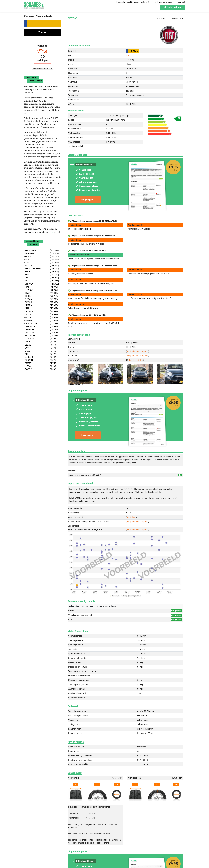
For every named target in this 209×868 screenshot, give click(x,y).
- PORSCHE (41, 330)
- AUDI (41, 275)
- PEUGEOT (41, 253)
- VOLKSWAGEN (41, 250)
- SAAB (40, 351)
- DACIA (41, 314)
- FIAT (41, 287)
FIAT (128, 55)
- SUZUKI (41, 302)
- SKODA (41, 296)
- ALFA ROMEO (41, 336)
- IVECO (40, 366)
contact (182, 2)
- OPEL (41, 263)
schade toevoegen (164, 2)
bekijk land (131, 517)
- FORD (41, 259)
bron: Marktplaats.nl (75, 385)
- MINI (41, 308)
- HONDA (41, 320)
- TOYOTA (41, 266)
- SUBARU (40, 360)
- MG (40, 354)
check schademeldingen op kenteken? (132, 2)
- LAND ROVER (41, 324)
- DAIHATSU (40, 339)
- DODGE (40, 369)
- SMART (40, 363)
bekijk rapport (88, 199)
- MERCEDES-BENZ (41, 269)
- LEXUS (40, 345)
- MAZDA (41, 305)
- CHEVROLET (41, 327)
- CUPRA (40, 348)
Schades (34, 5)
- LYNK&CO (41, 333)
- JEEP (40, 342)
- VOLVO (41, 278)
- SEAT (41, 293)
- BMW (41, 272)
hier (52, 232)
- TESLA (41, 317)
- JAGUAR (40, 357)
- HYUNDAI (41, 290)
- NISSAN (41, 299)
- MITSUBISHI (41, 311)
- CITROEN (41, 284)
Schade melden (173, 7)
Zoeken (42, 32)
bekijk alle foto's (136, 360)
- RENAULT (41, 256)
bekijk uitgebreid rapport (137, 351)
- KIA (41, 281)
